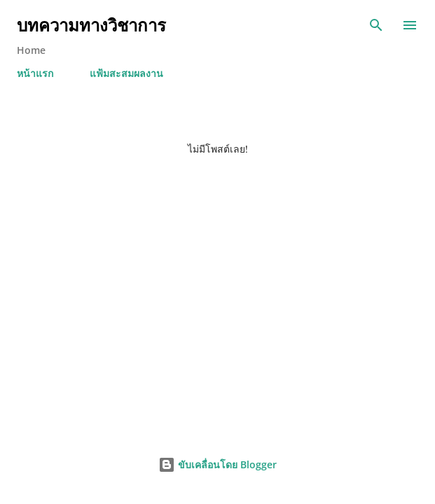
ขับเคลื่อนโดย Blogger (217, 464)
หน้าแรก (35, 73)
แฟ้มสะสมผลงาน (126, 73)
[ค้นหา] (376, 25)
